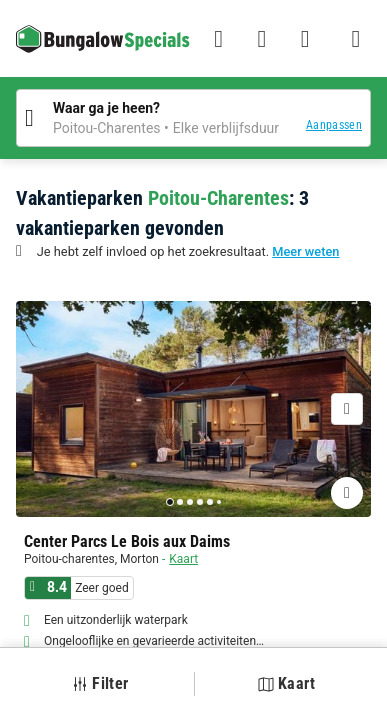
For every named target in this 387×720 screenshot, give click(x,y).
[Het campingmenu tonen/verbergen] (356, 39)
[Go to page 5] (210, 502)
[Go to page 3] (190, 502)
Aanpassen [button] (334, 125)
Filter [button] (100, 683)
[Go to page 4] (200, 502)
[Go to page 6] (219, 502)
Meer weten (305, 251)
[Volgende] (347, 409)
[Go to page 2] (180, 502)
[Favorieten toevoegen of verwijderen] (347, 493)
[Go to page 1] (170, 502)
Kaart (183, 559)
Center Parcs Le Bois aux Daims (127, 542)
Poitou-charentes (69, 559)
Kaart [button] (286, 683)
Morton (139, 559)
